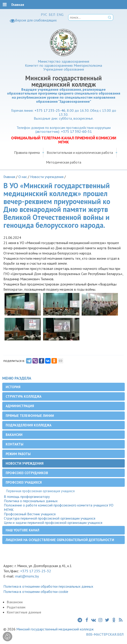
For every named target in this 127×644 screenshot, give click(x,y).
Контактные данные (24, 612)
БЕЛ (52, 14)
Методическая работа (64, 162)
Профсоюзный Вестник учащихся (30, 514)
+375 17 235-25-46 (50, 110)
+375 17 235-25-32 (36, 571)
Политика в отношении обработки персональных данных (48, 586)
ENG (60, 14)
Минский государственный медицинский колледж (55, 629)
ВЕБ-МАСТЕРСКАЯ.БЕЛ (105, 634)
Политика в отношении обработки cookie (36, 592)
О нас (23, 177)
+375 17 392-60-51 (76, 131)
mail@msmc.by (27, 576)
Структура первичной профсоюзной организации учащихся (50, 518)
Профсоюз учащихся (24, 482)
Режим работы (18, 454)
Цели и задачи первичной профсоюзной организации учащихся (53, 523)
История (13, 387)
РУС (44, 14)
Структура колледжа (24, 396)
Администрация (20, 406)
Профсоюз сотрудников (27, 473)
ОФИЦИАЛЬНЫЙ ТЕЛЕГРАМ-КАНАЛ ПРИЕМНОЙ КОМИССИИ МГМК (64, 140)
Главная (9, 177)
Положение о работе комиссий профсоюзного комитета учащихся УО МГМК (59, 507)
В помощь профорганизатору (27, 497)
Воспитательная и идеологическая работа (80, 152)
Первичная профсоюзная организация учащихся (40, 491)
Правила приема (27, 152)
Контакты (15, 444)
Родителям (16, 607)
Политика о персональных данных (31, 501)
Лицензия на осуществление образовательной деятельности (60, 540)
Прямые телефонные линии (30, 416)
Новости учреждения (47, 177)
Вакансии (14, 435)
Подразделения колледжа (29, 425)
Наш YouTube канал (22, 530)
